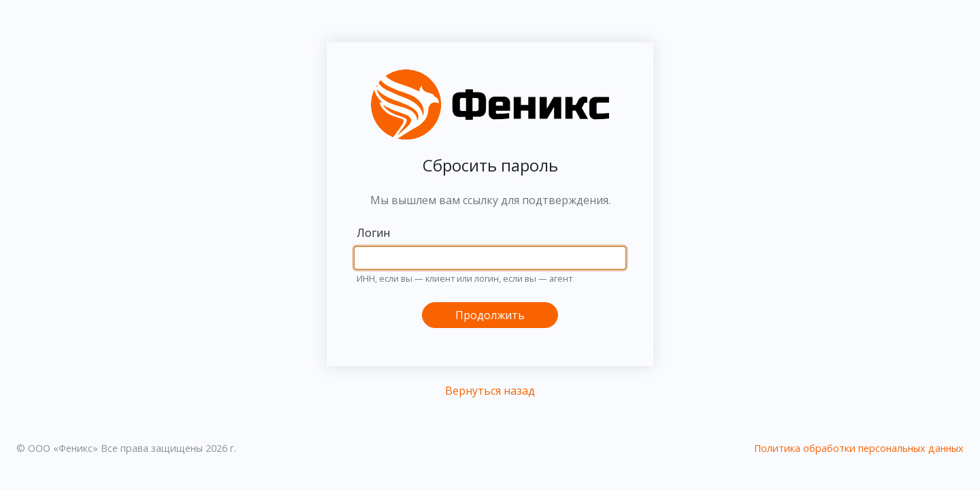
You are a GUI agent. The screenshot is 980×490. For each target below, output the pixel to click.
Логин (373, 233)
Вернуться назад (490, 391)
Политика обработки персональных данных (859, 448)
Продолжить (490, 315)
